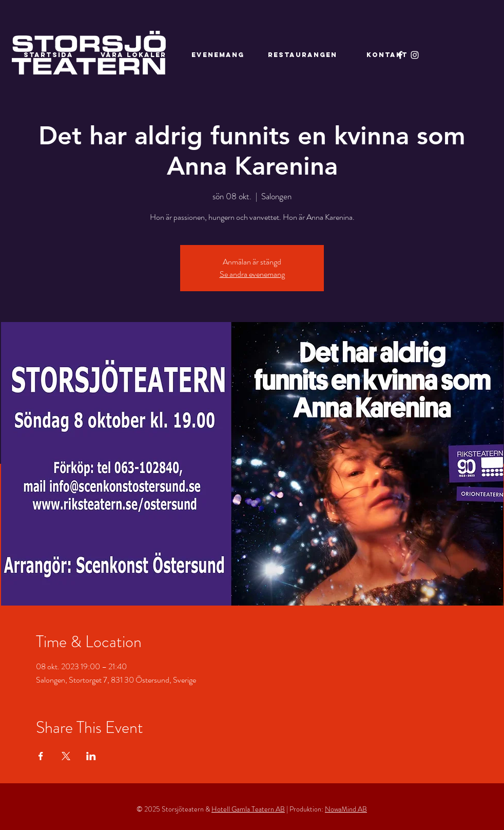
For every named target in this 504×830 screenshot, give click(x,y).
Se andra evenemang (252, 274)
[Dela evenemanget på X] (66, 756)
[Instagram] (415, 55)
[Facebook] (400, 55)
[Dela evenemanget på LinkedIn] (91, 756)
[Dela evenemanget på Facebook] (41, 756)
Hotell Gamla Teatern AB (248, 809)
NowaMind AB (346, 809)
